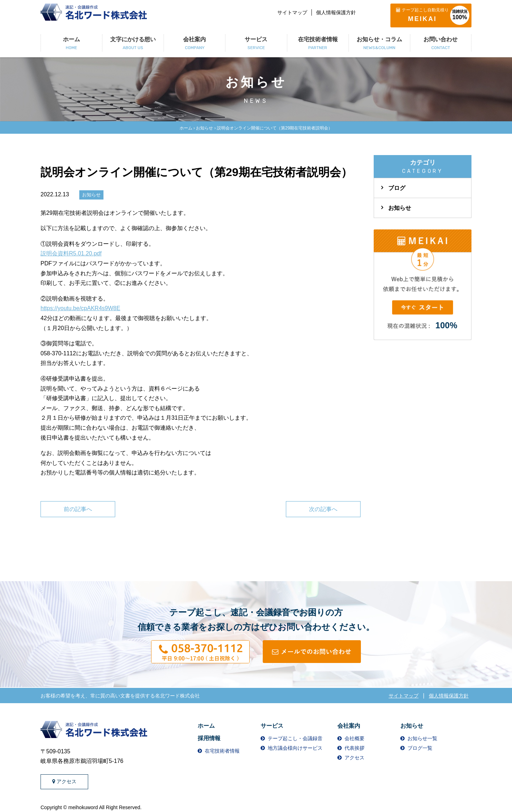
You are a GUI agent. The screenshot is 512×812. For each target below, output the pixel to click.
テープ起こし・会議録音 (295, 738)
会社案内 (349, 726)
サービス (272, 726)
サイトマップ (292, 12)
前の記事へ (78, 509)
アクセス (64, 781)
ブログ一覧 (420, 748)
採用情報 (209, 738)
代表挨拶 (354, 748)
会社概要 (354, 738)
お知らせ (204, 128)
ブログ (397, 188)
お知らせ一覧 (422, 738)
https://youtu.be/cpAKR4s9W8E (80, 308)
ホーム (186, 128)
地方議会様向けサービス (295, 748)
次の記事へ (323, 509)
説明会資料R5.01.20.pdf (71, 253)
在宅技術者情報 (222, 751)
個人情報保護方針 (336, 12)
